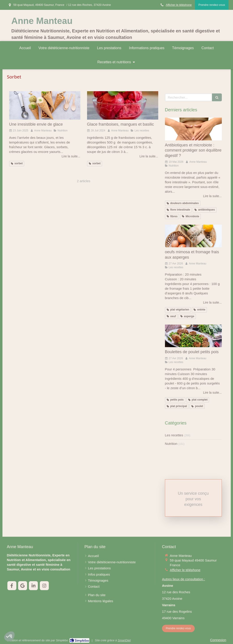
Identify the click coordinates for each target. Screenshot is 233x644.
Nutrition (171, 444)
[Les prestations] (99, 568)
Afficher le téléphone (179, 5)
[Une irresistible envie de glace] (45, 105)
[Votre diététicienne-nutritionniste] (112, 562)
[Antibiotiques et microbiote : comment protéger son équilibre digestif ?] (193, 129)
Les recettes (174, 435)
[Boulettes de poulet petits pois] (193, 336)
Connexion (218, 640)
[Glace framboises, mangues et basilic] (123, 105)
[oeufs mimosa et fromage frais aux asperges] (193, 236)
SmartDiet (124, 640)
